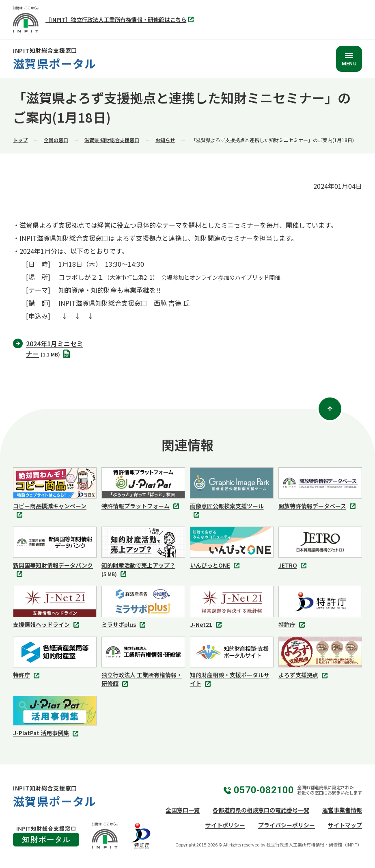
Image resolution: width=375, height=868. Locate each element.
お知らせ (165, 140)
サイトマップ (345, 825)
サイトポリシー (225, 825)
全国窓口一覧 (183, 810)
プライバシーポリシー (287, 825)
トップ (20, 140)
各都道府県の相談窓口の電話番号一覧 (261, 810)
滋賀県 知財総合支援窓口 (112, 140)
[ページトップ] (330, 409)
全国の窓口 (56, 140)
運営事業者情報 (342, 810)
